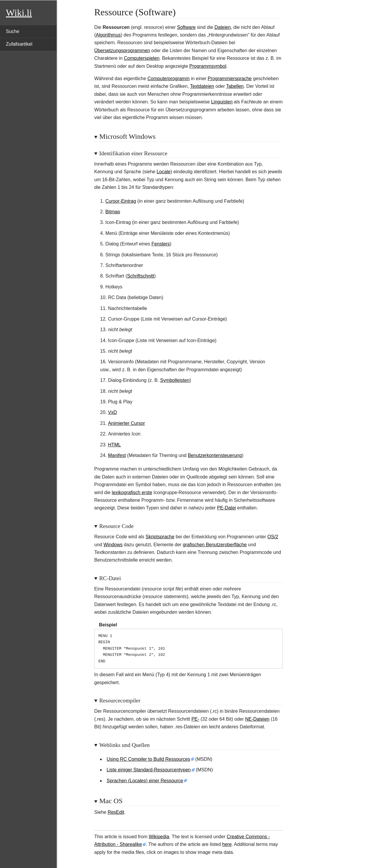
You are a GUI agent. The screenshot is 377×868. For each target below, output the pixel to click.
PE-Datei (226, 508)
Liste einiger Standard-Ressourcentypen (149, 770)
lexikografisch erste (132, 492)
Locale (164, 172)
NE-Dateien (257, 719)
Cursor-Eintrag (121, 201)
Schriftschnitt (141, 276)
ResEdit (116, 812)
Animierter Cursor (127, 423)
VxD (113, 412)
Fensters (161, 244)
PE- (195, 719)
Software (186, 27)
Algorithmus (108, 35)
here (227, 844)
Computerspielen (142, 58)
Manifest (117, 455)
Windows (113, 545)
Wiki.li (19, 13)
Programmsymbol (208, 66)
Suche (13, 31)
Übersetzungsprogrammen (122, 51)
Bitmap (113, 212)
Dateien (223, 27)
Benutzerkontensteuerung (215, 455)
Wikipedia (159, 837)
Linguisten (222, 102)
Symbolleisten (175, 380)
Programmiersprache (230, 79)
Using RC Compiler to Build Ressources (148, 759)
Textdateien (202, 86)
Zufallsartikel (19, 44)
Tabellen (235, 86)
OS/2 (273, 537)
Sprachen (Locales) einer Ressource (145, 781)
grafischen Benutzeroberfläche (215, 545)
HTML (115, 445)
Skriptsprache (160, 537)
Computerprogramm (169, 79)
